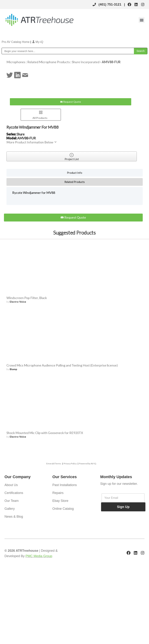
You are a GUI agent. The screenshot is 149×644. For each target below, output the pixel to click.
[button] (142, 20)
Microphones (16, 62)
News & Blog (14, 517)
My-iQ (38, 42)
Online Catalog (63, 509)
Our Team (12, 501)
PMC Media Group (39, 556)
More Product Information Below (32, 142)
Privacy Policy (70, 464)
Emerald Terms (54, 464)
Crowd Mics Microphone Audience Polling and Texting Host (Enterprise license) (62, 365)
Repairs (58, 493)
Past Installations (65, 485)
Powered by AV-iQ (88, 464)
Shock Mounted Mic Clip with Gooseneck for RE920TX (45, 433)
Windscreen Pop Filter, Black (27, 298)
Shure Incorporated (86, 62)
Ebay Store (60, 501)
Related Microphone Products (49, 62)
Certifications (14, 493)
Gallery (10, 509)
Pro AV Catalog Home (16, 42)
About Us (11, 485)
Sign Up (123, 507)
